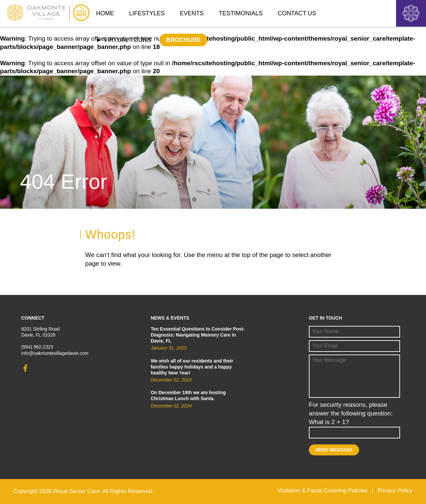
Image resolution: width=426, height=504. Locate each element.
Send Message (334, 450)
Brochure (183, 40)
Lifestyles (147, 13)
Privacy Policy (395, 491)
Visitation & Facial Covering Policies (322, 491)
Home (105, 13)
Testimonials (241, 13)
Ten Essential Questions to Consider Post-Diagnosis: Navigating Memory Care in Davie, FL (198, 335)
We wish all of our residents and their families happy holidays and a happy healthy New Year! (192, 367)
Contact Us (297, 13)
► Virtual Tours (124, 40)
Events (192, 13)
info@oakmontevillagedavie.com (55, 353)
